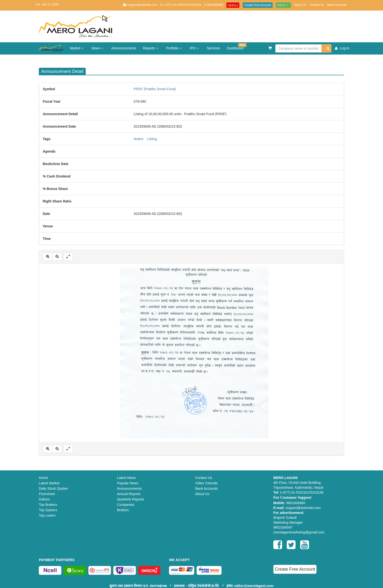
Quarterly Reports (130, 499)
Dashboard (237, 47)
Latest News (126, 478)
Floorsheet (47, 494)
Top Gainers (48, 510)
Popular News (128, 483)
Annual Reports (129, 494)
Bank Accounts (337, 5)
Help (283, 5)
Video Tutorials (206, 483)
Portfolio (175, 48)
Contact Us (317, 5)
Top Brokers (48, 505)
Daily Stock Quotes (53, 488)
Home (43, 478)
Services (213, 48)
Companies (126, 505)
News (98, 48)
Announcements (124, 48)
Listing (152, 139)
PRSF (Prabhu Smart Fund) (155, 89)
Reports (151, 48)
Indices (44, 499)
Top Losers (47, 515)
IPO (195, 48)
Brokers (123, 510)
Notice (138, 139)
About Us (300, 5)
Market (77, 48)
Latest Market (49, 483)
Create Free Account (258, 5)
